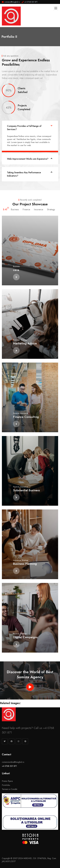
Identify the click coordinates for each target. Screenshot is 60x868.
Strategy (24, 340)
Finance (16, 413)
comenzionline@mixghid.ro (13, 762)
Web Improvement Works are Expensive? (28, 159)
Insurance (24, 413)
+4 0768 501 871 (9, 766)
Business (16, 266)
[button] (30, 128)
